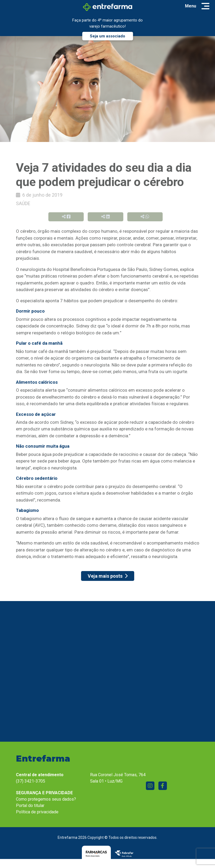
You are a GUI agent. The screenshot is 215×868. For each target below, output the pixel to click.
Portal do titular (30, 807)
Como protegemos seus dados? (46, 800)
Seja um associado (107, 36)
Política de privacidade (37, 813)
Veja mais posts (108, 576)
